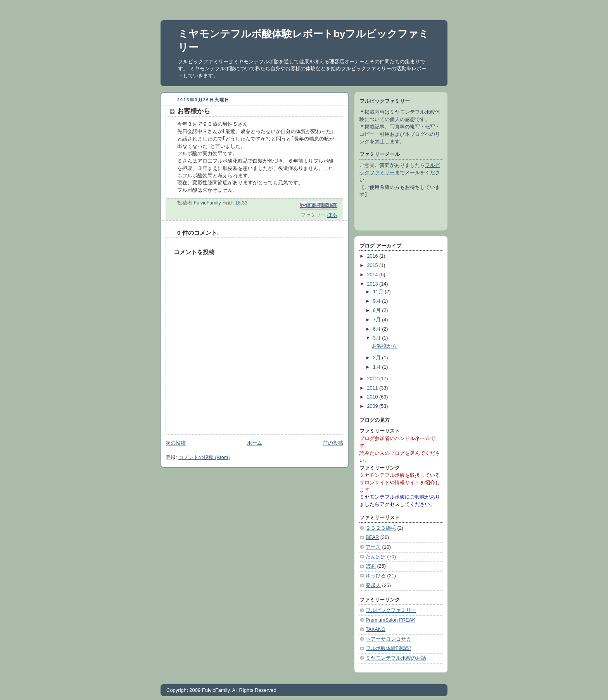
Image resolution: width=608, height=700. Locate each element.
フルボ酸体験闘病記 (388, 648)
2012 (373, 379)
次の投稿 (176, 443)
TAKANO (376, 629)
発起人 (373, 586)
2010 (373, 397)
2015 (373, 265)
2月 (378, 358)
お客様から (384, 346)
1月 (378, 367)
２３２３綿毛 (381, 528)
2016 (373, 256)
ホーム (255, 443)
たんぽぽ (376, 557)
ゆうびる (376, 576)
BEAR (372, 537)
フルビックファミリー (391, 610)
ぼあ (332, 215)
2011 (373, 388)
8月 (378, 310)
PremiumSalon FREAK (390, 620)
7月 (378, 320)
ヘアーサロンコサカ (388, 639)
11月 (379, 292)
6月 (378, 329)
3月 (378, 338)
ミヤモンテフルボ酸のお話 (396, 658)
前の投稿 (333, 443)
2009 (373, 406)
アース (373, 547)
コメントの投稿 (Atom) (204, 457)
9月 (378, 301)
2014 (373, 275)
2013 (373, 284)
